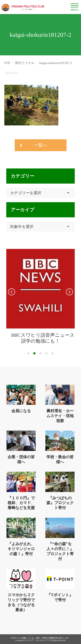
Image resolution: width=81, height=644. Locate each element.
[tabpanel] (40, 296)
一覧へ (41, 145)
